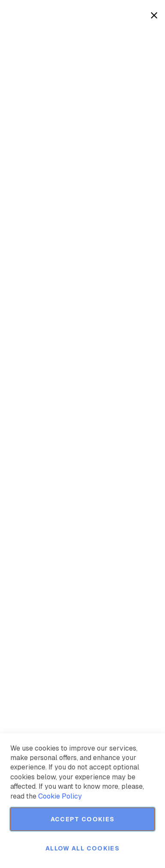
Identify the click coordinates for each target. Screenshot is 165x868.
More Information (130, 65)
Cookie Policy (60, 796)
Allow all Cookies (82, 848)
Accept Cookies (83, 819)
